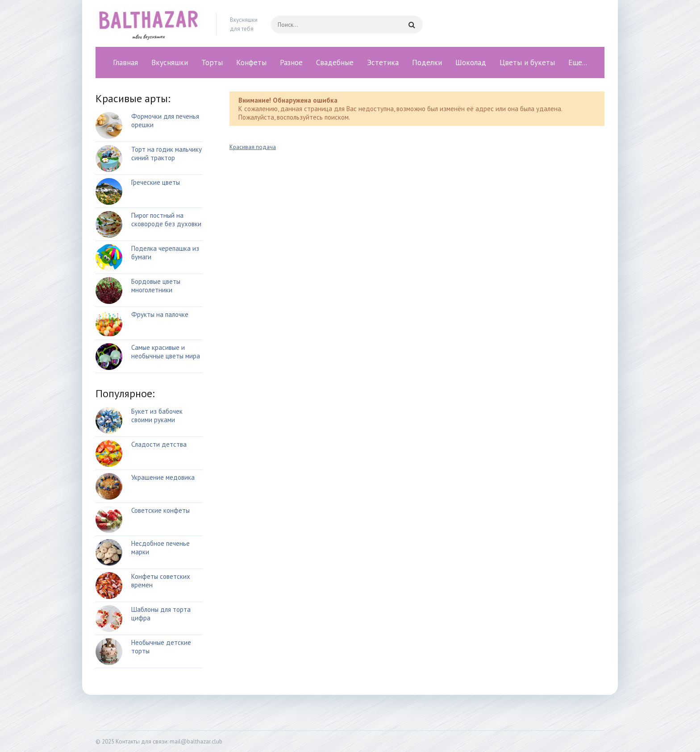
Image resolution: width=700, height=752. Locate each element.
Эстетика (383, 62)
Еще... (578, 62)
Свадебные (335, 62)
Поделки (427, 62)
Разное (291, 62)
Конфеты (251, 62)
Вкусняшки (170, 62)
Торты (212, 62)
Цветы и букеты (527, 62)
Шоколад (471, 62)
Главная (125, 62)
